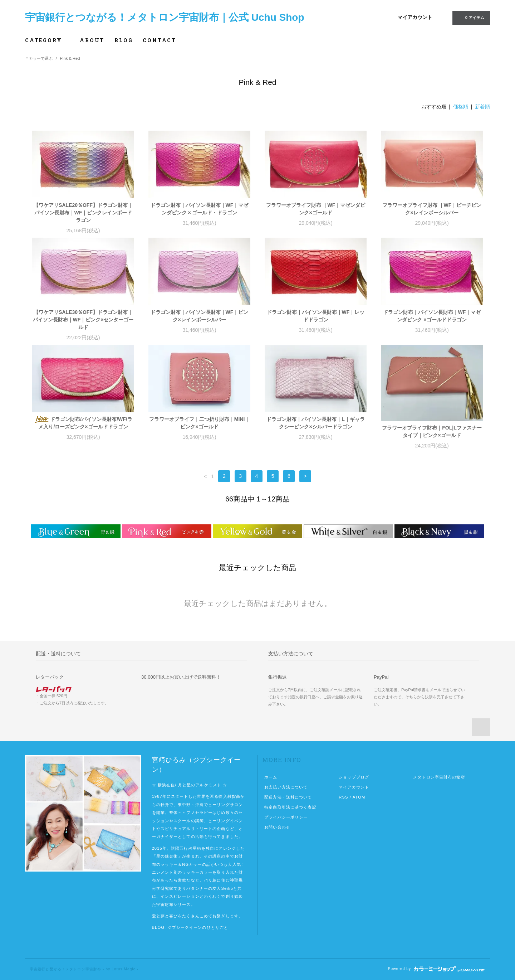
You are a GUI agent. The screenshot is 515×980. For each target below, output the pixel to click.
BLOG (124, 40)
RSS (343, 797)
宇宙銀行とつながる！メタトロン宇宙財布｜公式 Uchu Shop (165, 17)
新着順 (482, 107)
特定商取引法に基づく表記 (290, 807)
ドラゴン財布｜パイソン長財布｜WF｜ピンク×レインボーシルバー (200, 316)
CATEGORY (47, 40)
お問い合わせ (277, 827)
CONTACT (160, 40)
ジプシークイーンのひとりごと (198, 927)
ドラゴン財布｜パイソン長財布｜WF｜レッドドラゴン (316, 316)
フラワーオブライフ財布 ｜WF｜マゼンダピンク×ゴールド (316, 209)
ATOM (359, 797)
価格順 (461, 107)
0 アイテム (470, 17)
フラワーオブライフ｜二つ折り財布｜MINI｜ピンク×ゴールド (200, 423)
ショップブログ (354, 777)
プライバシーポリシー (286, 817)
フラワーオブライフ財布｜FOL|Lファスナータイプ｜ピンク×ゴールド (432, 431)
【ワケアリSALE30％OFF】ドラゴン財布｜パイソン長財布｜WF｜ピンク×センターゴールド (83, 320)
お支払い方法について (286, 787)
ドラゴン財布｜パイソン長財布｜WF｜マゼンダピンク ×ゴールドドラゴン (432, 316)
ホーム (271, 777)
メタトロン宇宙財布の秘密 (439, 777)
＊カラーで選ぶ (39, 58)
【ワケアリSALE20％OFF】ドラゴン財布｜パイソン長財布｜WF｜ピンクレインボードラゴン (83, 213)
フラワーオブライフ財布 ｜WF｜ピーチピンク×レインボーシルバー (432, 209)
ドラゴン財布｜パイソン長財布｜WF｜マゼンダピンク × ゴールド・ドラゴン (200, 209)
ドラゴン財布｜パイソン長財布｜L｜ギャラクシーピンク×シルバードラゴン (316, 423)
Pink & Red (70, 58)
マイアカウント (415, 17)
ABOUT (92, 40)
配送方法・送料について (288, 797)
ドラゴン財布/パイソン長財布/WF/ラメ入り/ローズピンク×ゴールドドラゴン (83, 423)
